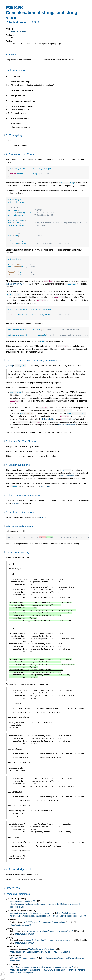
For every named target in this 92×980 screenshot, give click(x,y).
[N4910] (44, 517)
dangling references (67, 425)
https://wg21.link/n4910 (25, 943)
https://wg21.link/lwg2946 (21, 925)
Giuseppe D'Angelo (18, 31)
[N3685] (9, 365)
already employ (68, 476)
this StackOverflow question (18, 284)
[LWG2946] (46, 486)
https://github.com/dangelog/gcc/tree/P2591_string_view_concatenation (40, 952)
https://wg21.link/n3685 (25, 934)
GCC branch (17, 503)
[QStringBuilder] (48, 419)
